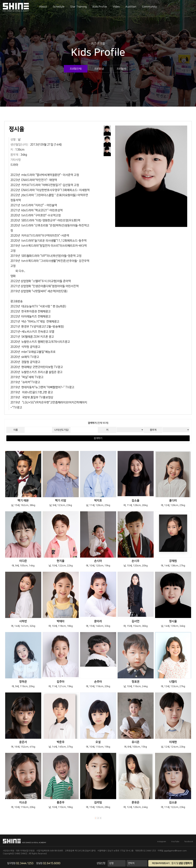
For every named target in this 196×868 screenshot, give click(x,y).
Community (149, 7)
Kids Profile (100, 7)
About (43, 7)
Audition (131, 7)
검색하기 (98, 438)
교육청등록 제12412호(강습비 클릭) (80, 851)
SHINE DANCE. (21, 854)
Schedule (59, 7)
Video (116, 7)
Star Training (78, 7)
